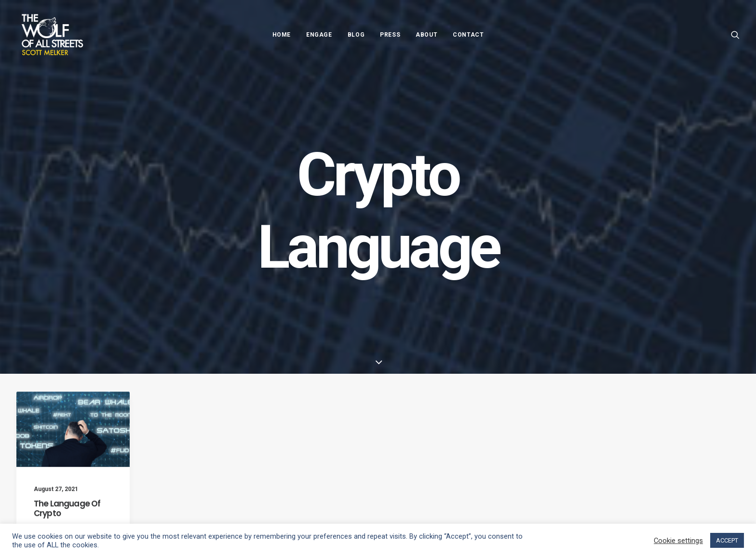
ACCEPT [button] (727, 540)
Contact (468, 35)
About (426, 35)
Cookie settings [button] (678, 541)
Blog (356, 35)
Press (390, 35)
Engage (319, 35)
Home (282, 35)
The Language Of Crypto (67, 518)
